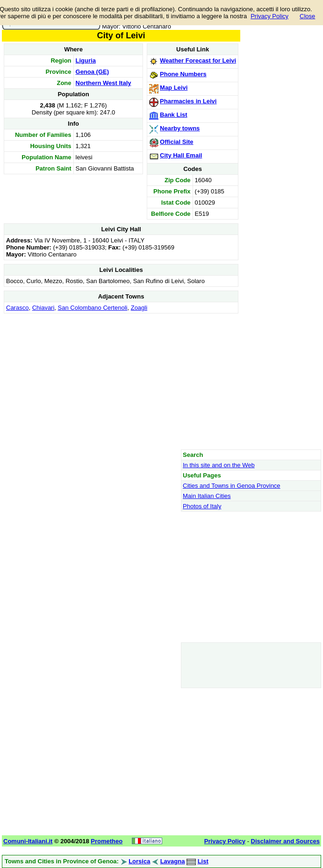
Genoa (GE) (93, 72)
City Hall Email (181, 155)
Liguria (86, 60)
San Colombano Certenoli (93, 308)
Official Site (177, 142)
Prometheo (107, 841)
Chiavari (43, 308)
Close (307, 16)
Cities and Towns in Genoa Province (232, 486)
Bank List (174, 115)
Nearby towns (180, 128)
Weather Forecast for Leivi (198, 60)
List (203, 861)
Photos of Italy (202, 506)
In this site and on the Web (219, 465)
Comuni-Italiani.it (28, 841)
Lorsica (139, 861)
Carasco (17, 308)
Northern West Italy (104, 83)
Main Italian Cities (207, 496)
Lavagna (173, 861)
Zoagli (139, 308)
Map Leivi (174, 88)
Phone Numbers (183, 74)
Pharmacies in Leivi (188, 101)
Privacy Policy (269, 16)
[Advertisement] (121, 381)
